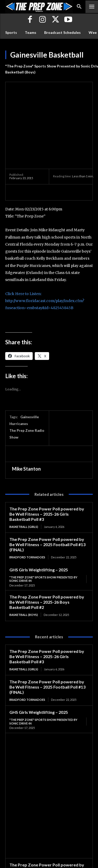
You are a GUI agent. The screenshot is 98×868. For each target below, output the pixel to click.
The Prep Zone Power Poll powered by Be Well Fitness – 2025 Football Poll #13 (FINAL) (47, 497)
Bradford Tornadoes (27, 510)
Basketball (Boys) (20, 72)
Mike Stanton (26, 422)
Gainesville (30, 370)
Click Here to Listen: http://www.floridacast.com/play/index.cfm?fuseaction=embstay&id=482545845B (45, 254)
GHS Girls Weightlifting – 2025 (39, 523)
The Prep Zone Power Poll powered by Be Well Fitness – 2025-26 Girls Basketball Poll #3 (47, 467)
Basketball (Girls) (24, 480)
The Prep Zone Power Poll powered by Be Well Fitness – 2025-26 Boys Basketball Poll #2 (47, 555)
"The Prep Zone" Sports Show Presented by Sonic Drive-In (43, 532)
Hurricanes (19, 377)
